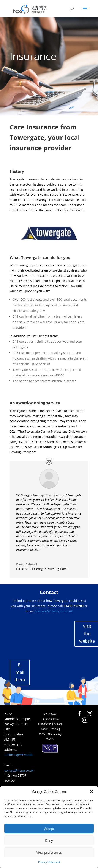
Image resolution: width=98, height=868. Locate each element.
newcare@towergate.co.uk (54, 611)
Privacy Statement (49, 862)
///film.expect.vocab (18, 755)
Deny (49, 840)
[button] (92, 792)
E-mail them (20, 672)
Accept (49, 829)
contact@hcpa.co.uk (19, 770)
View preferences (49, 852)
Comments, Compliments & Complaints (49, 719)
